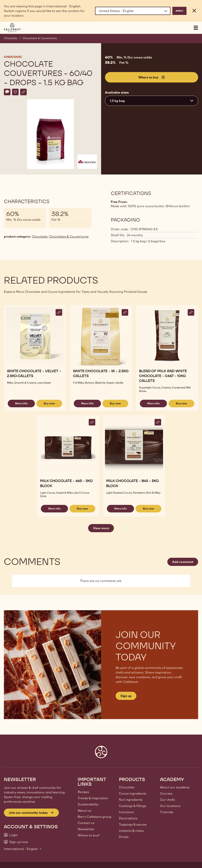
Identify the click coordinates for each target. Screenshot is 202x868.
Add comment (183, 562)
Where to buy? (89, 835)
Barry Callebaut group (95, 817)
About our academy (175, 787)
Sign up (126, 696)
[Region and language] (133, 11)
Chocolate (11, 38)
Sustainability (88, 804)
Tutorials (167, 812)
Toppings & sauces (133, 824)
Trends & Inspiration (93, 798)
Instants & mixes (131, 831)
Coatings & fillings (133, 806)
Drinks (124, 837)
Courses (166, 793)
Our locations (170, 806)
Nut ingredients (131, 800)
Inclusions (126, 812)
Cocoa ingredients (133, 793)
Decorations (128, 818)
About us (84, 810)
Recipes (83, 792)
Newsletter (86, 829)
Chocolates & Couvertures (40, 38)
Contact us (86, 823)
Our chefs (167, 800)
